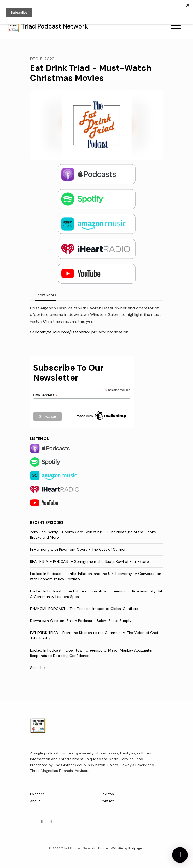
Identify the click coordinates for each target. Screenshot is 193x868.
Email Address (45, 395)
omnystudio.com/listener (61, 332)
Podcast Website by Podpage (120, 848)
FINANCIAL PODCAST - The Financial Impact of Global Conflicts (84, 609)
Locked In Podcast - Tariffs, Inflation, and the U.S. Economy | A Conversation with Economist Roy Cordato (96, 576)
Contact (107, 801)
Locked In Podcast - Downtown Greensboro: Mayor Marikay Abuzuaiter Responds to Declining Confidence (91, 653)
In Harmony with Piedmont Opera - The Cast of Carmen (78, 549)
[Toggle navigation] (176, 27)
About (35, 801)
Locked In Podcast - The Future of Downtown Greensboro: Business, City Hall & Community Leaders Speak (96, 594)
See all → (38, 668)
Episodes (37, 794)
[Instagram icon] (33, 822)
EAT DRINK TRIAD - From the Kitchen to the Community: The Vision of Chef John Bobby (94, 635)
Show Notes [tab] (46, 295)
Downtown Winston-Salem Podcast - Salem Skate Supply (81, 621)
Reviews (107, 794)
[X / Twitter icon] (51, 822)
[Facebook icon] (42, 822)
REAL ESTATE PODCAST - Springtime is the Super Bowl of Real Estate (89, 561)
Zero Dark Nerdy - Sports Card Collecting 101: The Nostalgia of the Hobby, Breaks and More (93, 535)
